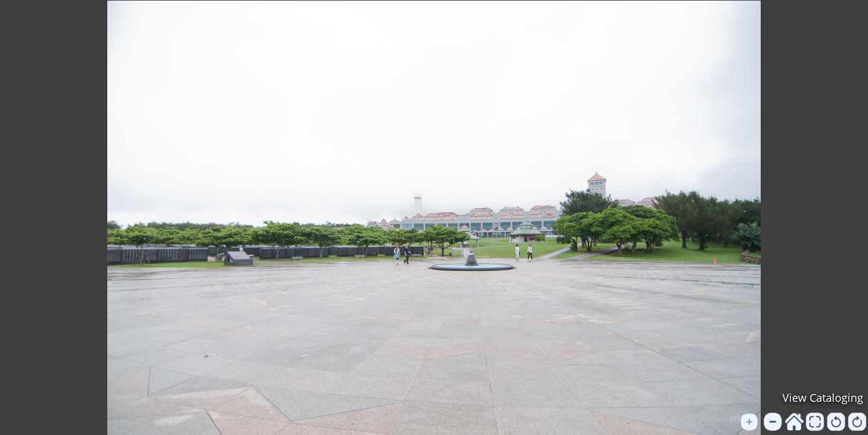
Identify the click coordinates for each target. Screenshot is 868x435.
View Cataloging (823, 398)
